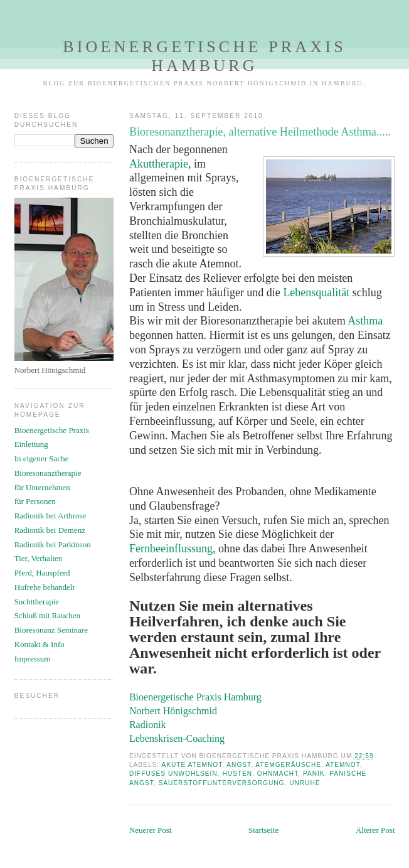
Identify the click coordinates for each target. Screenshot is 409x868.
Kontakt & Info (40, 644)
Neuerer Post (151, 830)
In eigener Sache (42, 458)
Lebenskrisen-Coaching (177, 738)
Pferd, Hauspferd (42, 573)
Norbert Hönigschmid (173, 711)
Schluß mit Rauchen (47, 615)
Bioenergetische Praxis (52, 430)
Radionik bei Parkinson (53, 544)
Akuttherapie (159, 164)
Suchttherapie (37, 602)
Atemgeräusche (288, 765)
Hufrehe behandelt (45, 587)
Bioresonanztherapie (48, 473)
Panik (314, 774)
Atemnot (343, 765)
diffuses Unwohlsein (173, 774)
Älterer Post (375, 830)
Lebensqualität (316, 292)
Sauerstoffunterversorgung (221, 783)
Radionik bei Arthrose (50, 516)
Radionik (148, 725)
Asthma (365, 321)
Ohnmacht (278, 774)
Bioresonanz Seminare (51, 630)
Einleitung (31, 444)
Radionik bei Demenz (50, 530)
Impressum (33, 659)
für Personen (35, 501)
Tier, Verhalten (39, 558)
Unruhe (305, 783)
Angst (239, 765)
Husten (237, 774)
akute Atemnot (192, 765)
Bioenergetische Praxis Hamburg (204, 56)
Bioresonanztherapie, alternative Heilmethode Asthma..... (260, 132)
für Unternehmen (42, 487)
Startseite (263, 830)
